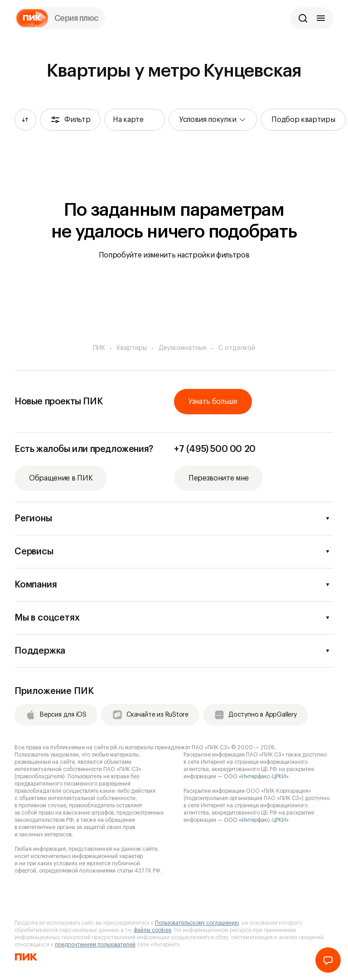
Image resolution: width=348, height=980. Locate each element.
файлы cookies (152, 930)
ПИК (99, 348)
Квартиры (132, 348)
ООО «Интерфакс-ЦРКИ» (256, 776)
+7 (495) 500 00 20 (215, 449)
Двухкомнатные (183, 348)
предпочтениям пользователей (95, 945)
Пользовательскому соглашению (197, 923)
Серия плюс (77, 18)
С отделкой (237, 348)
